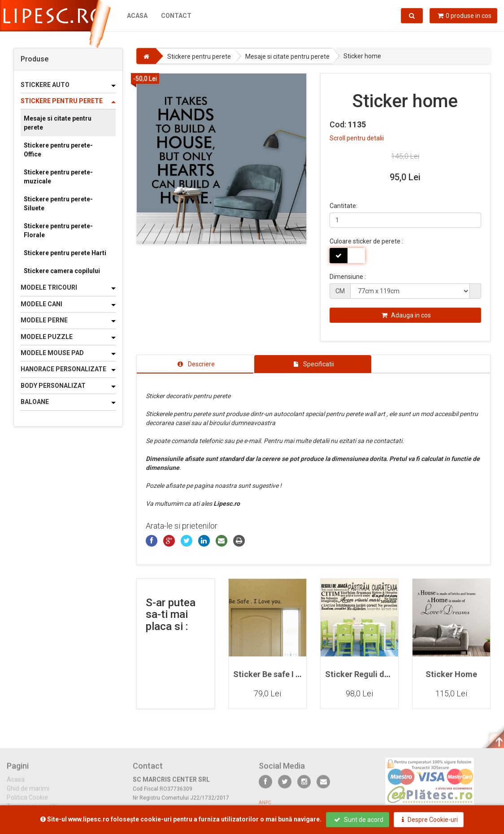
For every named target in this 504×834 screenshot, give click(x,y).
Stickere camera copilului (62, 271)
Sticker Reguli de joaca (368, 674)
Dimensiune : (348, 277)
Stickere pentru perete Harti (65, 253)
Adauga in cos (406, 315)
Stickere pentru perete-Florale (58, 230)
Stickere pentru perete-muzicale (58, 177)
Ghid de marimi (28, 793)
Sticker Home (451, 674)
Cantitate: (343, 206)
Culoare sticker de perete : (366, 241)
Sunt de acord (359, 820)
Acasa (137, 16)
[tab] (195, 364)
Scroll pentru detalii (357, 138)
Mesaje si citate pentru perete (58, 123)
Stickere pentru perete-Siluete (58, 204)
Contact (176, 16)
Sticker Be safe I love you (280, 674)
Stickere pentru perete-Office (58, 150)
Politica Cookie (27, 802)
